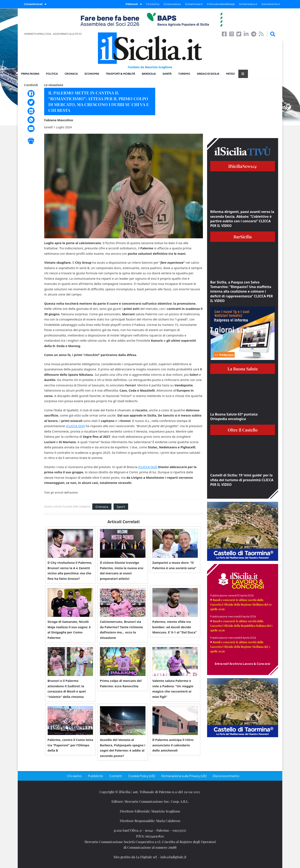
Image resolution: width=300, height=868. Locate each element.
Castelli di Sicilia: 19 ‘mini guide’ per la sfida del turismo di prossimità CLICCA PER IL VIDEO (242, 480)
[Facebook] (31, 94)
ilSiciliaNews (243, 166)
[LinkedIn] (31, 111)
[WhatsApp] (31, 120)
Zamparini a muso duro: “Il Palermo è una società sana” (174, 565)
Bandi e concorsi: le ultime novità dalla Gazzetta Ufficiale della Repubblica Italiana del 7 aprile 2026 (241, 626)
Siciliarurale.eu (172, 4)
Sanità (167, 74)
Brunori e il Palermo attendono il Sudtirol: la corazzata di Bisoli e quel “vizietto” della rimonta (67, 689)
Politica (52, 74)
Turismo (184, 74)
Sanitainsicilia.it (271, 4)
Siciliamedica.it (248, 4)
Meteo (231, 74)
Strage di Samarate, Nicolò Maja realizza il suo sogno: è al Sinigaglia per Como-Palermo (69, 630)
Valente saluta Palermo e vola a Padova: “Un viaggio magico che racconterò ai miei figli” (173, 689)
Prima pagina (30, 74)
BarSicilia (149, 74)
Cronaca (71, 74)
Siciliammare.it (194, 4)
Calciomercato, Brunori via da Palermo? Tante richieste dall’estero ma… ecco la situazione (121, 630)
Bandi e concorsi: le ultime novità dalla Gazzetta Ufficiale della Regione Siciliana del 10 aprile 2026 (241, 604)
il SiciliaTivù (153, 4)
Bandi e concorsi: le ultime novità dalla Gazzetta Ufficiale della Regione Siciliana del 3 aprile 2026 (240, 647)
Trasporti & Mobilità (121, 74)
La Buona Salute (243, 369)
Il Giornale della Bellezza (221, 4)
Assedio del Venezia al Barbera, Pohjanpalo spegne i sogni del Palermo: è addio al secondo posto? (122, 748)
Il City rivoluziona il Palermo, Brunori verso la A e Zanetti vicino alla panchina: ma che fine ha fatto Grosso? (70, 571)
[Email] (31, 129)
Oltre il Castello (243, 430)
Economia (92, 74)
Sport (121, 507)
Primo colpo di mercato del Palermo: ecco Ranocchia (121, 683)
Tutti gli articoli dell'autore (61, 493)
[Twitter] (31, 102)
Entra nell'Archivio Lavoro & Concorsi (243, 664)
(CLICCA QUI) (75, 426)
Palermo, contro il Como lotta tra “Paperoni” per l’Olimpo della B (70, 745)
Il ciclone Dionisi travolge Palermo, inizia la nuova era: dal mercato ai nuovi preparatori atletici (122, 571)
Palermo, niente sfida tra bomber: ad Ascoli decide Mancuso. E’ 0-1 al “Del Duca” (174, 627)
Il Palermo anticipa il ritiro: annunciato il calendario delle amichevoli (173, 745)
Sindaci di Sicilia (208, 74)
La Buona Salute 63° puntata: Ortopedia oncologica (234, 417)
